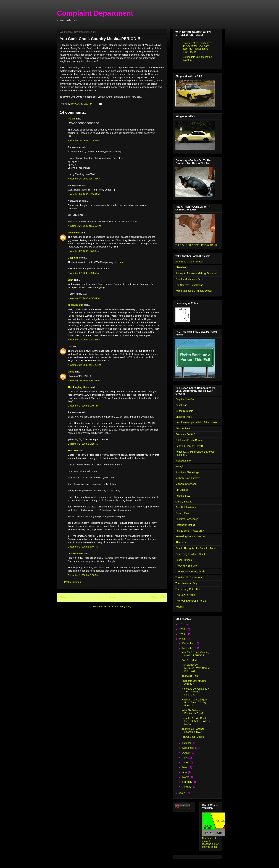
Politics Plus (182, 513)
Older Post (157, 597)
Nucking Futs (183, 496)
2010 (182, 629)
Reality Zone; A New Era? (190, 531)
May (185, 767)
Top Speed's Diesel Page (189, 285)
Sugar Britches (184, 560)
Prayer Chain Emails (193, 737)
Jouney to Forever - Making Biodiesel (196, 273)
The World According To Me (191, 601)
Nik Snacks (182, 490)
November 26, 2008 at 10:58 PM (84, 226)
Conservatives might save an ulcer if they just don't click (197, 46)
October (187, 743)
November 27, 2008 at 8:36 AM (84, 251)
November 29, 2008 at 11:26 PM (84, 365)
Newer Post (67, 597)
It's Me (71, 119)
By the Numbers (184, 411)
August (186, 753)
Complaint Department (95, 13)
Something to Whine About (190, 554)
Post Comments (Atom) (119, 607)
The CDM (73, 451)
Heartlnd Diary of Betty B (189, 446)
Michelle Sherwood (186, 484)
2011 (182, 624)
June (185, 762)
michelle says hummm (188, 478)
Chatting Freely (184, 417)
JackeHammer (183, 461)
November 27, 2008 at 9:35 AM (84, 273)
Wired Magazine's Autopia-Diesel (194, 291)
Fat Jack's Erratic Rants (189, 440)
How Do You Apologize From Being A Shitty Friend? (194, 703)
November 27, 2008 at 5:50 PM (84, 298)
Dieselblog (181, 267)
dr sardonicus (75, 305)
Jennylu (180, 466)
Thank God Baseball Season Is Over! (193, 730)
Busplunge (74, 258)
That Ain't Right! (190, 676)
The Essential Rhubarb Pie (190, 572)
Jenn (70, 280)
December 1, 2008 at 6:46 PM (83, 547)
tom (70, 346)
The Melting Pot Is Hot (188, 589)
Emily (71, 372)
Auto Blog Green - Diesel (189, 262)
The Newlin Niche (185, 595)
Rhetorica (181, 542)
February (188, 782)
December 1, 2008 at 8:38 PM (83, 575)
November (188, 648)
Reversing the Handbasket (190, 536)
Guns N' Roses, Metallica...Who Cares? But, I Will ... (196, 668)
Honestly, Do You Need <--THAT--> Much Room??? (196, 692)
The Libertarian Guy (186, 583)
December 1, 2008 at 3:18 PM (83, 444)
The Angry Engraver (187, 566)
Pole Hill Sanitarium (186, 507)
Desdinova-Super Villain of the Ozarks (196, 423)
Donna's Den (183, 428)
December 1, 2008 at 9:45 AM (83, 406)
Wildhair (180, 607)
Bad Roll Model (190, 660)
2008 (182, 639)
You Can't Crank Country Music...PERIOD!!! (195, 654)
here (121, 262)
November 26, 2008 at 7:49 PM (84, 194)
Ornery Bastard (184, 502)
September (189, 748)
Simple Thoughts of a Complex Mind (195, 548)
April (185, 772)
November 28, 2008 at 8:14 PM (84, 340)
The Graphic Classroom (189, 577)
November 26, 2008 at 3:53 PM (84, 141)
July (185, 758)
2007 (182, 793)
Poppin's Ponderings (187, 519)
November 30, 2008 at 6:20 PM (84, 380)
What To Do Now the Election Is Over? (193, 712)
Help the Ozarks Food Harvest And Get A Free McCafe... (196, 721)
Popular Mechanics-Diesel (190, 279)
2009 (182, 634)
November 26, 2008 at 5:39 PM (84, 179)
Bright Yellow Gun (185, 399)
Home (113, 597)
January (187, 787)
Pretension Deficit (185, 525)
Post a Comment (73, 582)
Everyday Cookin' (185, 434)
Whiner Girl (74, 233)
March (186, 777)
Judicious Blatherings (187, 472)
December (188, 643)
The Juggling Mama (79, 387)
